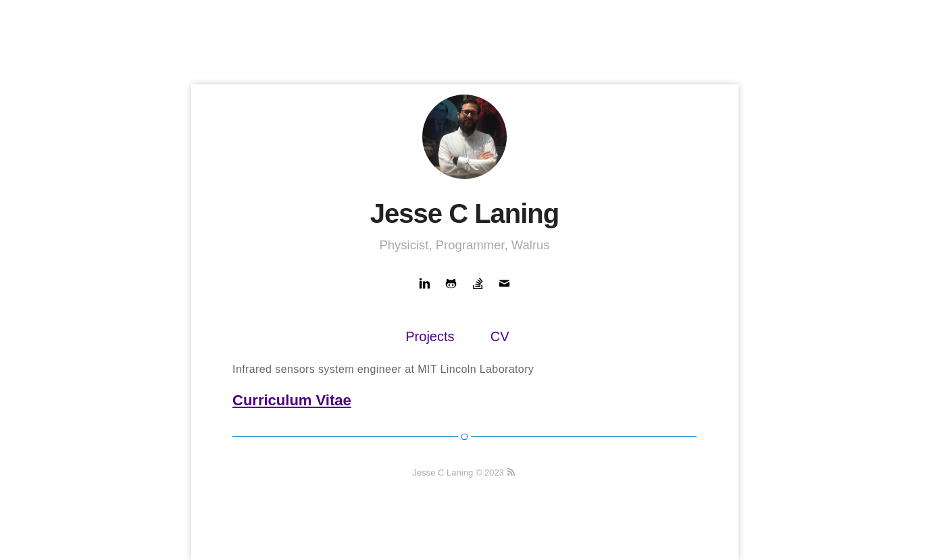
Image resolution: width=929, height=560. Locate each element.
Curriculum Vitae (292, 400)
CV (500, 336)
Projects (430, 336)
